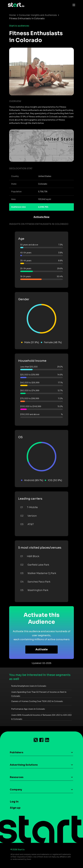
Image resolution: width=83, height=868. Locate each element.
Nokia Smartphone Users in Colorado (29, 686)
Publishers (17, 752)
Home (12, 15)
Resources (17, 777)
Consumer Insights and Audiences (38, 15)
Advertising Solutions (24, 765)
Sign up (15, 808)
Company (16, 790)
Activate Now (41, 217)
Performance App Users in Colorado (28, 709)
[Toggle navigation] (73, 5)
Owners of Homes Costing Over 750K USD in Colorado (37, 701)
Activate (42, 649)
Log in (14, 802)
